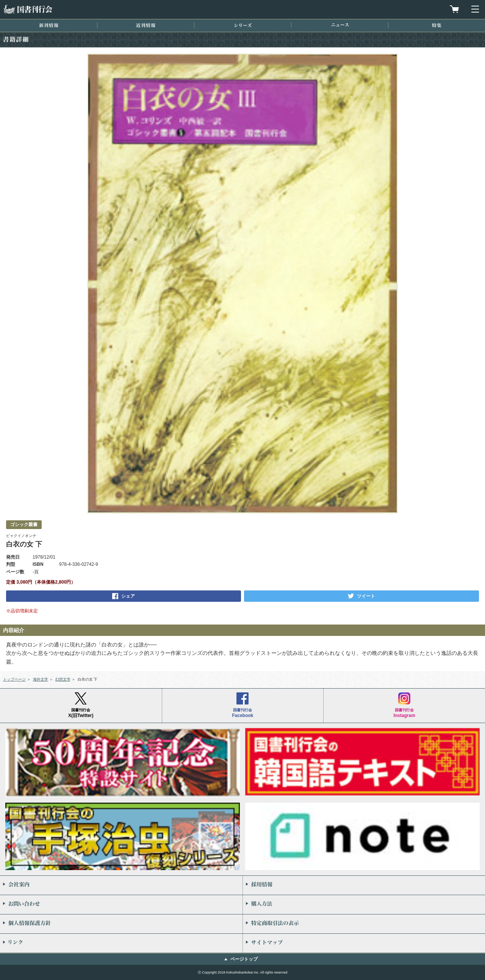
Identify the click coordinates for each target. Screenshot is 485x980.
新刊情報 (49, 25)
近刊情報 (146, 25)
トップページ (14, 679)
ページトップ (244, 959)
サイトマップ (364, 943)
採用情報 (364, 885)
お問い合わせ (121, 905)
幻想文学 (63, 679)
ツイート (366, 596)
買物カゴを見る (454, 9)
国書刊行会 (28, 9)
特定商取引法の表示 (364, 924)
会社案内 (121, 885)
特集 (437, 25)
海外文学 (41, 679)
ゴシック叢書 (24, 524)
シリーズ (243, 25)
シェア (128, 596)
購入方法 (364, 905)
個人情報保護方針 (121, 924)
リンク (121, 943)
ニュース (340, 25)
